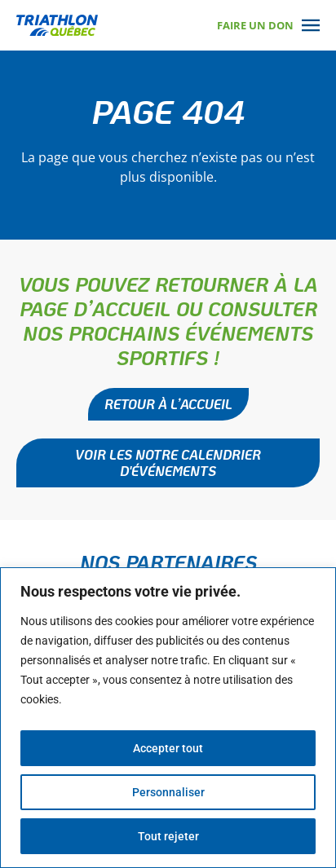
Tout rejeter (168, 836)
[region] (168, 718)
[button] (168, 463)
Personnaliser (168, 792)
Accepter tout (168, 748)
